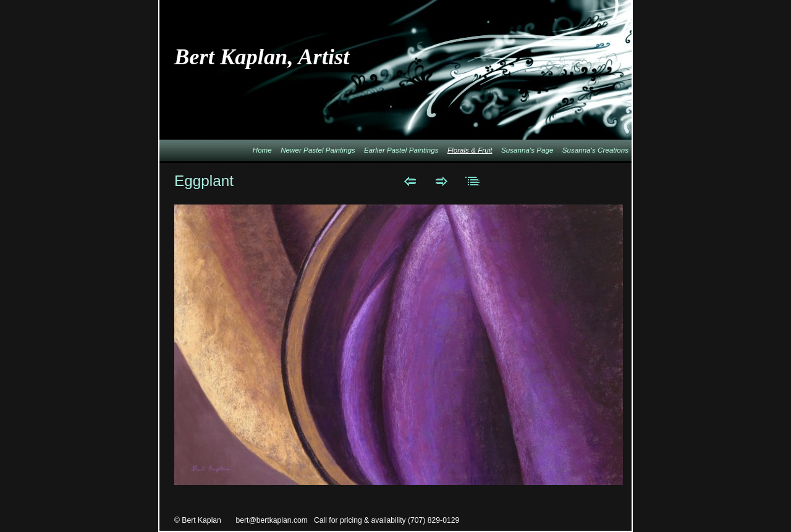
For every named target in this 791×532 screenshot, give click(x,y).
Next (442, 181)
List (473, 181)
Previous (410, 181)
